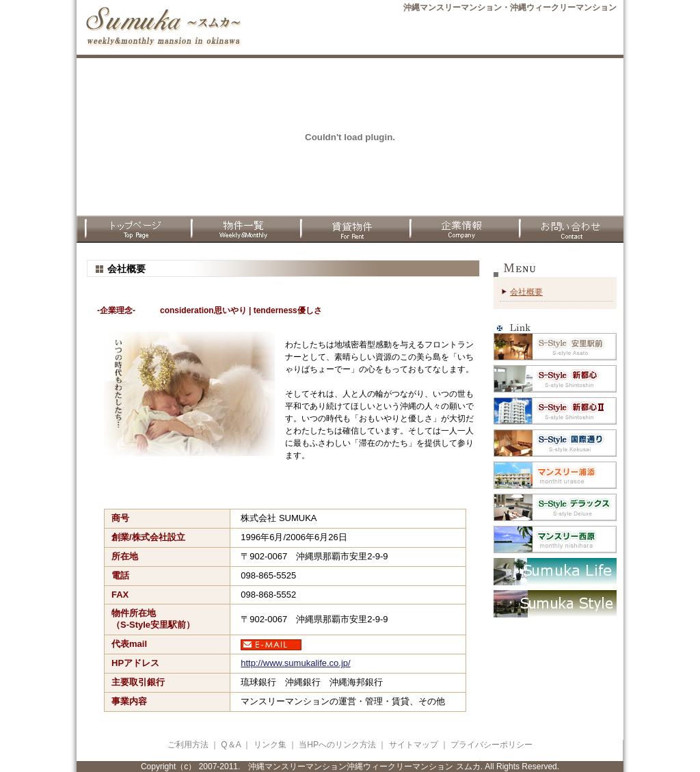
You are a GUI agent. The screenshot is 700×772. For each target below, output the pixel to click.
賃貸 (350, 229)
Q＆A (231, 745)
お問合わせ (569, 229)
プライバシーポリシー (492, 745)
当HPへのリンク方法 (338, 745)
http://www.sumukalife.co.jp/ (295, 663)
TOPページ (131, 229)
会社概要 (526, 292)
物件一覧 (241, 229)
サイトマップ (414, 745)
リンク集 (270, 745)
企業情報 (459, 229)
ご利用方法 (188, 745)
